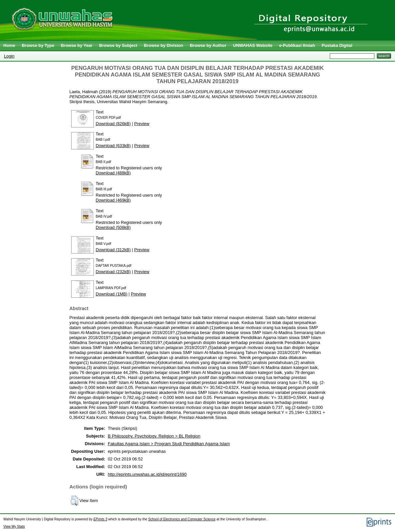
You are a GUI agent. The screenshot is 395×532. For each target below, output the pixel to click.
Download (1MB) (112, 294)
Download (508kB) (113, 227)
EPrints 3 (100, 519)
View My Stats (14, 527)
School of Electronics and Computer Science (182, 519)
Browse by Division (163, 45)
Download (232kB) (113, 272)
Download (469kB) (113, 200)
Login (9, 56)
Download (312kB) (113, 250)
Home (9, 45)
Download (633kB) (113, 146)
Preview (142, 124)
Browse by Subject (118, 45)
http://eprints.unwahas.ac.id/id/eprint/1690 (147, 474)
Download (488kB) (113, 173)
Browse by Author (208, 45)
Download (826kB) (113, 124)
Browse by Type (38, 45)
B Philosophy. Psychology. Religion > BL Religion (154, 436)
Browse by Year (77, 45)
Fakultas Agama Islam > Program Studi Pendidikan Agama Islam (169, 444)
